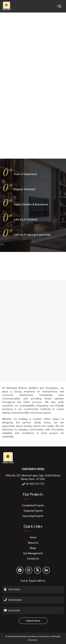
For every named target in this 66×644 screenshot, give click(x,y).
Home (33, 537)
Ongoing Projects (33, 511)
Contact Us (33, 559)
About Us (33, 543)
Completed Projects (33, 505)
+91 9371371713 (33, 484)
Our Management (33, 553)
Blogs (33, 548)
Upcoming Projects (33, 516)
